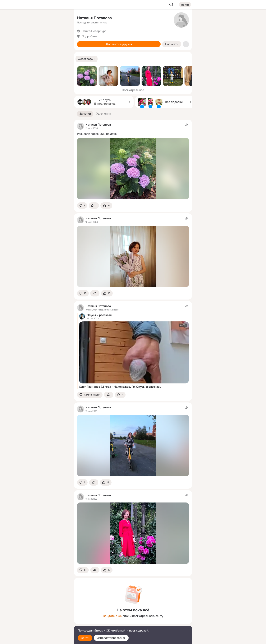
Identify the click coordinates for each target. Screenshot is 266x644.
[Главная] (29, 18)
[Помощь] (29, 69)
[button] (87, 59)
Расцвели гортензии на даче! (97, 134)
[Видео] (62, 35)
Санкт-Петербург (94, 31)
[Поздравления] (46, 52)
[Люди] (46, 35)
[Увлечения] (46, 18)
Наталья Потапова (94, 18)
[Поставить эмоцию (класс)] (106, 206)
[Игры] (62, 52)
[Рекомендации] (46, 69)
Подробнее (90, 36)
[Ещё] (46, 614)
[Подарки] (29, 52)
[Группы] (62, 18)
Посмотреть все (133, 90)
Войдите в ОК (112, 616)
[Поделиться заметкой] (94, 206)
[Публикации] (29, 35)
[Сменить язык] (46, 623)
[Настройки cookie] (46, 639)
